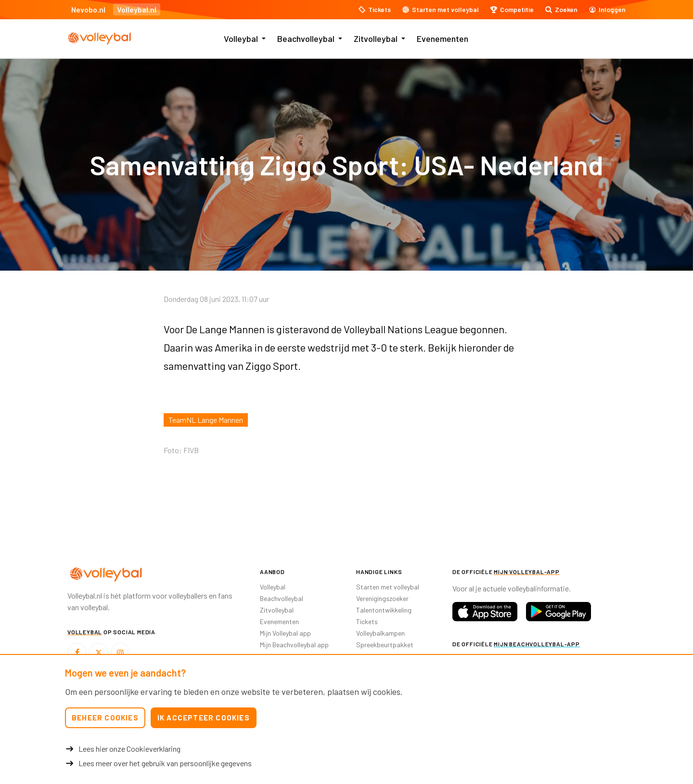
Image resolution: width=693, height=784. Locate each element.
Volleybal (241, 39)
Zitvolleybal (376, 39)
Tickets (367, 621)
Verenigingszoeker (382, 598)
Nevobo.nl (88, 9)
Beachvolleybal (306, 39)
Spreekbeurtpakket (385, 645)
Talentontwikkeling (384, 610)
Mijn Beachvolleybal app (294, 645)
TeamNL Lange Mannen (206, 420)
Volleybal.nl (137, 9)
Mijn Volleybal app (285, 633)
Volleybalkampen (380, 633)
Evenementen (443, 39)
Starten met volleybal (388, 587)
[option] (123, 520)
